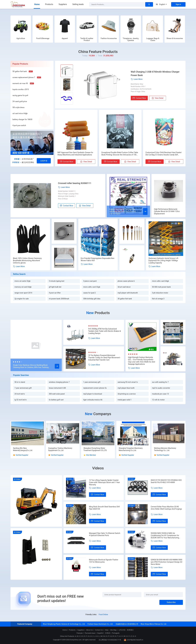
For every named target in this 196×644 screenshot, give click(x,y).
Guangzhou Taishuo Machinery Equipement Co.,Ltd (60, 449)
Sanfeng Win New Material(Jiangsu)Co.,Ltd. (23, 449)
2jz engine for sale (22, 299)
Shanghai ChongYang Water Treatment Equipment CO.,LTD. (95, 449)
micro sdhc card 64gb (160, 281)
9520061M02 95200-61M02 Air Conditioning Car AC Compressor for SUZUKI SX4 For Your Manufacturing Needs (165, 535)
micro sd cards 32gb (22, 281)
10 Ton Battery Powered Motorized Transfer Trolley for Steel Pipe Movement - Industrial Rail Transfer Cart (104, 358)
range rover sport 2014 (23, 293)
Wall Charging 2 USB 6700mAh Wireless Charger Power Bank (155, 73)
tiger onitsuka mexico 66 (93, 400)
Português (116, 633)
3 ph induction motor (160, 293)
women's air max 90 (20, 83)
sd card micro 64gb (20, 113)
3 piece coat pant (90, 281)
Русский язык (90, 633)
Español (100, 633)
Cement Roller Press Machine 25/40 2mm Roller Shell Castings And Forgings (166, 508)
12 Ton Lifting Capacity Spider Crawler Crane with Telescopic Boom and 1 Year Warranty (104, 482)
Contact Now (139, 98)
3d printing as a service (127, 394)
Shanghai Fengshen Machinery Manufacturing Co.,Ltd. (131, 449)
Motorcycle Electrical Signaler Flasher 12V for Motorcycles (104, 561)
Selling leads (78, 4)
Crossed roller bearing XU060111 (75, 183)
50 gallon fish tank (20, 71)
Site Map (113, 630)
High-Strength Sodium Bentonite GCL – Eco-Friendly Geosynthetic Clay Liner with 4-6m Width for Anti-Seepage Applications (142, 361)
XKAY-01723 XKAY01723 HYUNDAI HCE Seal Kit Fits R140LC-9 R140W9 (166, 481)
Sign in (178, 4)
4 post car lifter (55, 293)
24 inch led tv (20, 394)
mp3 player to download (93, 394)
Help (106, 630)
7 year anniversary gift (23, 388)
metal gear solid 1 (125, 400)
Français (80, 633)
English (161, 4)
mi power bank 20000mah (59, 299)
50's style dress (18, 107)
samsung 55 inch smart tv (128, 382)
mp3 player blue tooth (126, 388)
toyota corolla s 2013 (21, 89)
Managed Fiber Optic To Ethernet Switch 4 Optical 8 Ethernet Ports (105, 534)
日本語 (108, 633)
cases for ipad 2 (89, 293)
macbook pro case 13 (160, 394)
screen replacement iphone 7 (24, 77)
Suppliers (63, 4)
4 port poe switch (19, 125)
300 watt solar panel (57, 394)
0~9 (134, 636)
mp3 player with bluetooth (128, 293)
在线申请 (44, 161)
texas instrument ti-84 (57, 388)
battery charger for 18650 (22, 119)
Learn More (137, 79)
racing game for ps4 (20, 95)
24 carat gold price (20, 101)
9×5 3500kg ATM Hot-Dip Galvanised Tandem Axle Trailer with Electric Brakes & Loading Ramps (104, 331)
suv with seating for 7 (160, 382)
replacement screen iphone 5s (95, 388)
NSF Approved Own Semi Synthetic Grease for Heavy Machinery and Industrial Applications (75, 154)
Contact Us (99, 630)
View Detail (157, 98)
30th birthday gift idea (92, 299)
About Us (89, 630)
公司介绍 (122, 630)
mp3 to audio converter (161, 388)
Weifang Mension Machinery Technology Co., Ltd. (165, 449)
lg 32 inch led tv (21, 400)
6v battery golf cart (56, 400)
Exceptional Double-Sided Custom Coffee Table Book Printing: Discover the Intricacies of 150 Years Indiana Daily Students (120, 154)
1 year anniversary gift (92, 382)
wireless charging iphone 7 (59, 382)
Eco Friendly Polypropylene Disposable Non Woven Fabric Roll (97, 259)
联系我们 (130, 630)
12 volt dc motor (158, 400)
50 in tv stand (20, 382)
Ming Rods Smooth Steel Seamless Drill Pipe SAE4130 (104, 508)
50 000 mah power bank (161, 287)
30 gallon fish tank (125, 299)
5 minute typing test (57, 281)
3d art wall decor (124, 287)
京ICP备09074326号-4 (133, 640)
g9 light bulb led (55, 287)
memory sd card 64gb (23, 287)
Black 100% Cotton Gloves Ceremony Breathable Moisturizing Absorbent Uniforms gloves (27, 261)
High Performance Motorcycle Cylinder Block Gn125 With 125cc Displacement (167, 211)
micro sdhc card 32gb (92, 287)
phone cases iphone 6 (126, 281)
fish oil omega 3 (158, 299)
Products (49, 4)
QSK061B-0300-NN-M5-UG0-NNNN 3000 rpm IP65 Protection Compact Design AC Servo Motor (167, 562)
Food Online (103, 614)
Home (37, 4)
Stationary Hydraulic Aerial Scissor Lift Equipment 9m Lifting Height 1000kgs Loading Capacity (163, 261)
